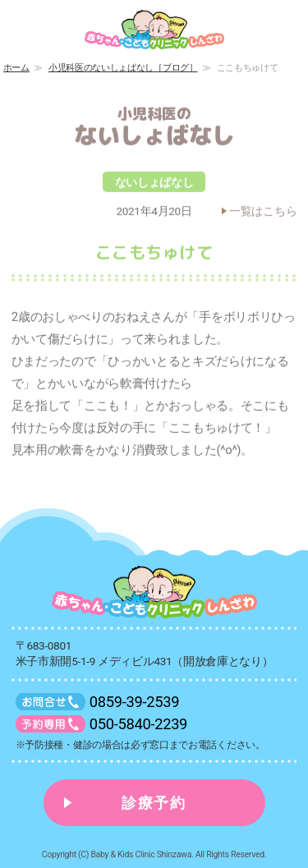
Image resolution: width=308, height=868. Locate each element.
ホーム (16, 68)
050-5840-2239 (138, 724)
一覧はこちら (263, 214)
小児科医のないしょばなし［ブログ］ (123, 68)
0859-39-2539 (134, 702)
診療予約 (154, 803)
